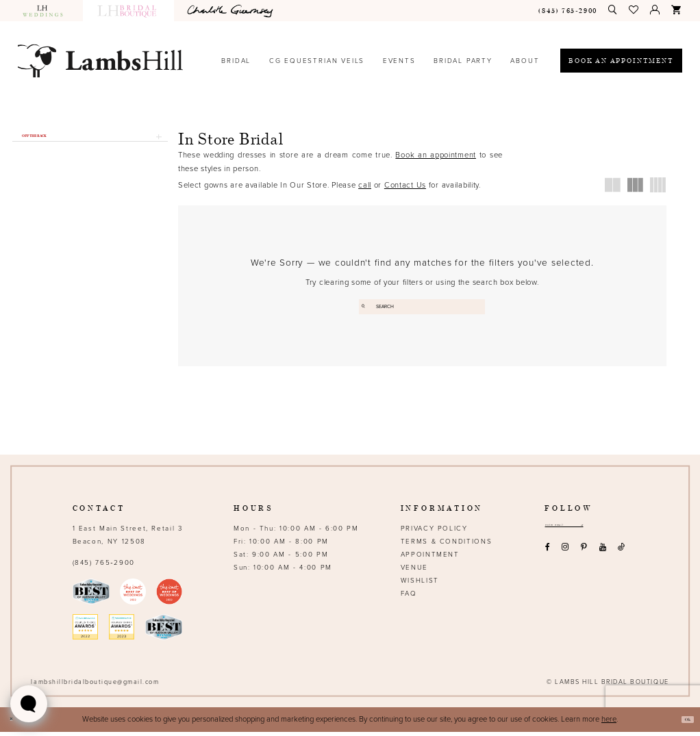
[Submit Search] (367, 307)
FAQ (409, 598)
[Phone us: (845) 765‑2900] (568, 11)
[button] (635, 10)
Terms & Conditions (447, 546)
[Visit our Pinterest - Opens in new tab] (584, 557)
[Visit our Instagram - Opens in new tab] (565, 557)
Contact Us (405, 185)
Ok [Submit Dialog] (682, 723)
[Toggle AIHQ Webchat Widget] (29, 704)
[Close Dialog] (16, 724)
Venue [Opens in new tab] (414, 572)
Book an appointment (436, 155)
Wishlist (420, 585)
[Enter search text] (422, 307)
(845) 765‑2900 (104, 567)
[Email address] (584, 531)
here (609, 723)
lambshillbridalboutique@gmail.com (95, 686)
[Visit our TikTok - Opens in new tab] (622, 557)
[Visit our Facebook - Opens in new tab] (547, 557)
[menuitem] (47, 11)
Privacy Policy (434, 533)
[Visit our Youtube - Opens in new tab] (602, 557)
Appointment (430, 559)
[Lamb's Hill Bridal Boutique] (100, 61)
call (365, 185)
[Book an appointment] (621, 61)
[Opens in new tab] (232, 11)
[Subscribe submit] (619, 531)
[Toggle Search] (613, 10)
